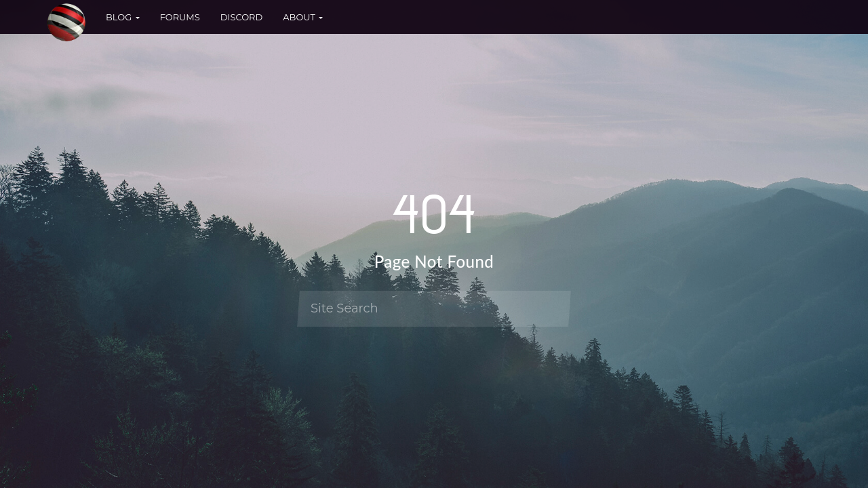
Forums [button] (180, 17)
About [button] (303, 17)
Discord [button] (241, 17)
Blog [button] (123, 17)
